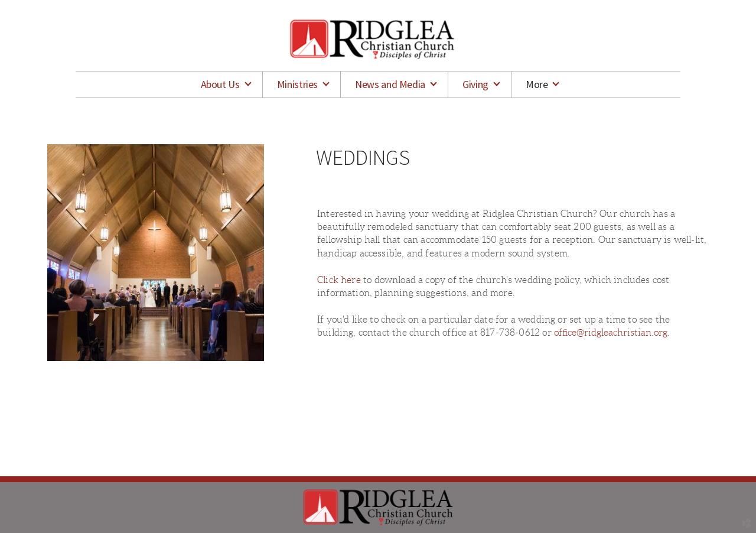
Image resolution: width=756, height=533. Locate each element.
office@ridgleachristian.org (611, 332)
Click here (339, 280)
